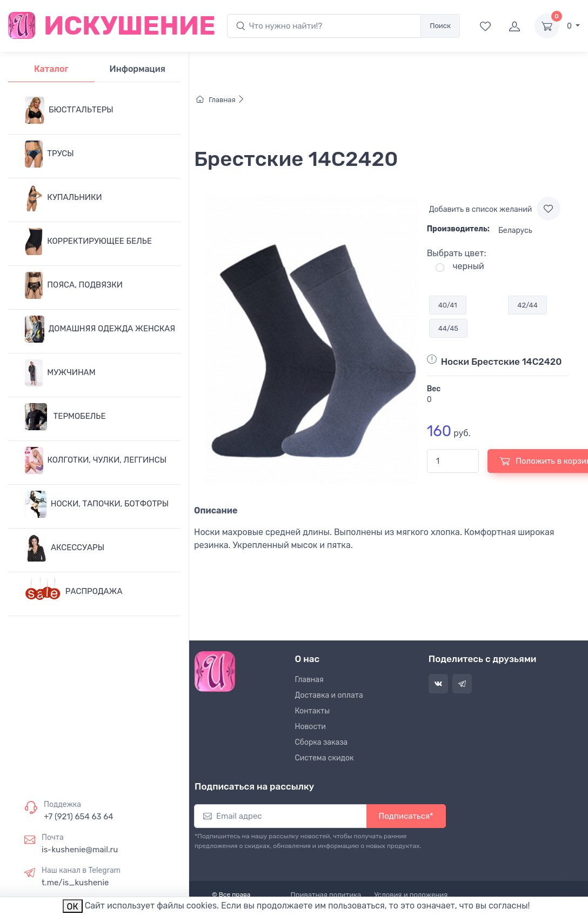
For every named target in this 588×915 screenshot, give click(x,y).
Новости (310, 727)
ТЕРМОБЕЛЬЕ (65, 417)
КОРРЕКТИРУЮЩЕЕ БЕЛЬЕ (88, 242)
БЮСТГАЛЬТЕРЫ (69, 110)
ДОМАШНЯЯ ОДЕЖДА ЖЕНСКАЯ (100, 329)
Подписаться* (406, 816)
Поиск (440, 26)
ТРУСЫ (49, 154)
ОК (73, 907)
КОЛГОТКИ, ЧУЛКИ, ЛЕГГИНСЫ (96, 460)
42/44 (527, 305)
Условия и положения (411, 895)
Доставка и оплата (329, 695)
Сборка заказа (322, 742)
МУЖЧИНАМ (60, 373)
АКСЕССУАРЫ (65, 548)
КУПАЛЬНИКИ (64, 198)
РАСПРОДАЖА (74, 592)
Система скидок (325, 758)
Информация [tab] (138, 69)
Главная (220, 100)
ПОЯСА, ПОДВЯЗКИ (74, 285)
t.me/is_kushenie (75, 883)
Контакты (313, 711)
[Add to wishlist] (549, 209)
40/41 (448, 305)
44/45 (448, 328)
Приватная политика (326, 895)
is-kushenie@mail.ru (80, 850)
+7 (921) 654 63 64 (79, 817)
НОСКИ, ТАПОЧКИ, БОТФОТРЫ (97, 504)
